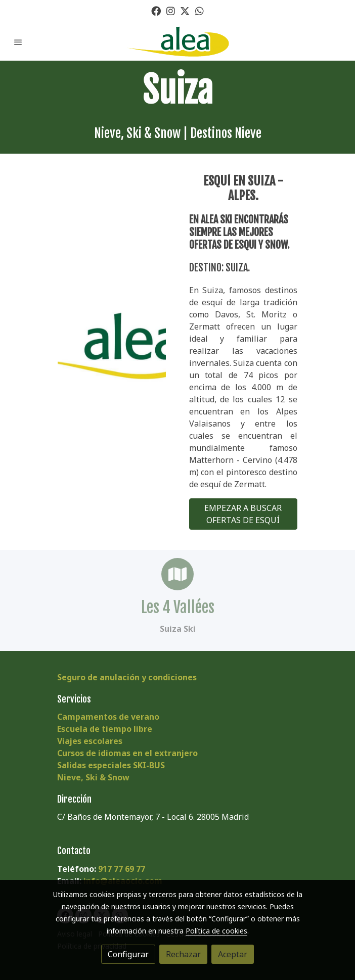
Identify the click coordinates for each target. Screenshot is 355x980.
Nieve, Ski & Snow (93, 777)
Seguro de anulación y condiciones (127, 677)
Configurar (128, 954)
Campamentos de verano (108, 717)
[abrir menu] (18, 42)
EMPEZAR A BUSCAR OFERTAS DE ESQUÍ (243, 514)
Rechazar (183, 954)
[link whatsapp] (199, 10)
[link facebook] (156, 10)
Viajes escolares (90, 741)
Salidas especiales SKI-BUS (111, 765)
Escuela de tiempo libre (105, 729)
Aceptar (233, 954)
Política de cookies (216, 931)
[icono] (177, 574)
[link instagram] (171, 10)
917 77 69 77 (122, 869)
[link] (177, 42)
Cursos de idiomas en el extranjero (127, 753)
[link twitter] (185, 10)
